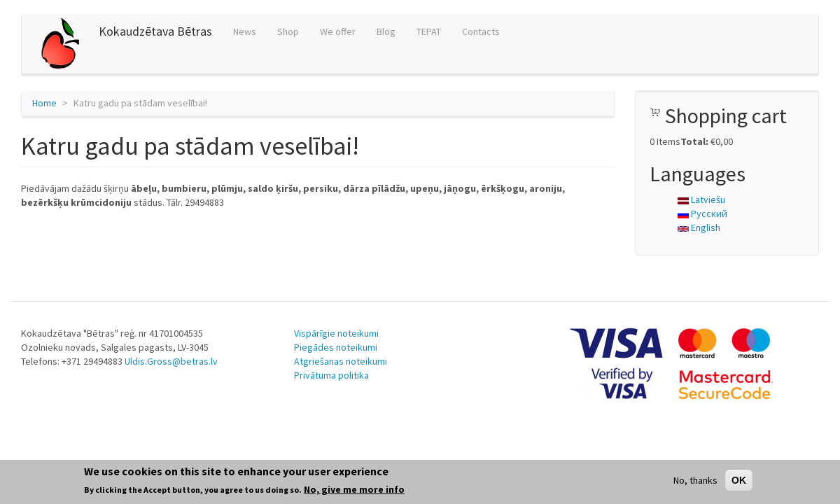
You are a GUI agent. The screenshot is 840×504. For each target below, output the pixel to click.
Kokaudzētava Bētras (155, 31)
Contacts (481, 31)
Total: (694, 141)
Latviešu (701, 199)
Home (44, 103)
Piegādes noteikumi (336, 347)
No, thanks (695, 480)
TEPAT (429, 31)
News (245, 31)
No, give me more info (354, 489)
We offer (338, 31)
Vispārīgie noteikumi (336, 333)
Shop (288, 31)
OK (739, 480)
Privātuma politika (331, 375)
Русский (702, 213)
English (699, 227)
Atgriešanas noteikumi (341, 361)
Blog (386, 31)
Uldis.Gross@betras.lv (171, 361)
